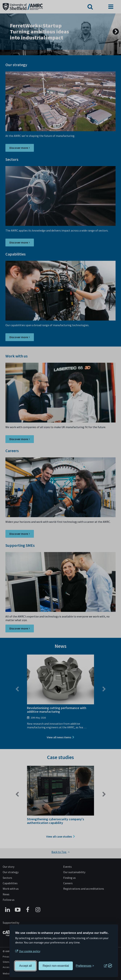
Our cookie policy (30, 951)
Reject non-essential (56, 966)
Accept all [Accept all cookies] (25, 966)
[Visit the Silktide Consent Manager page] (108, 966)
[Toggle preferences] (85, 966)
